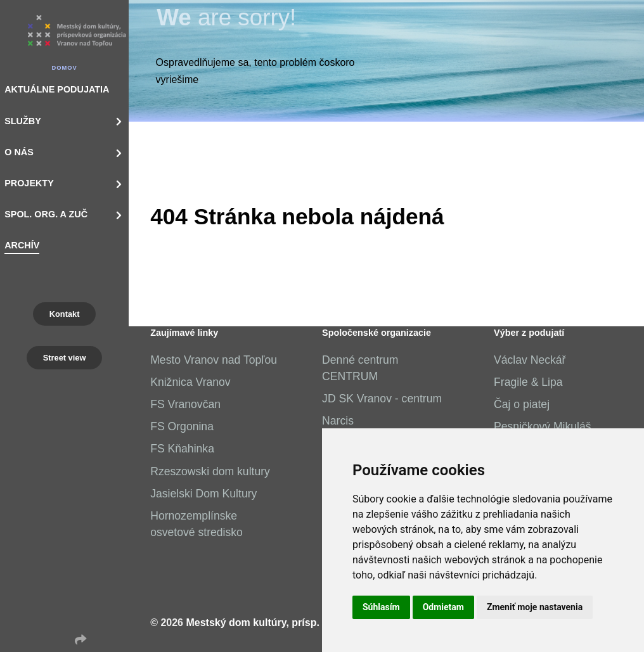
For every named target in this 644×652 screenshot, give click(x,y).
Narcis (338, 421)
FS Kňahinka (182, 449)
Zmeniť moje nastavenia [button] (535, 607)
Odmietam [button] (443, 607)
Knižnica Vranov (190, 382)
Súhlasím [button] (381, 607)
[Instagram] (65, 640)
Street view (65, 358)
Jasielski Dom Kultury (203, 494)
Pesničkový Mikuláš (543, 426)
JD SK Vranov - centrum (382, 399)
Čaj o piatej (522, 404)
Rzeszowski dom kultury (210, 471)
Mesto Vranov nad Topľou (214, 360)
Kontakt (65, 314)
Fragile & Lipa (528, 382)
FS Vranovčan (185, 404)
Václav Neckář (530, 360)
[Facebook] (48, 640)
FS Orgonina (182, 426)
